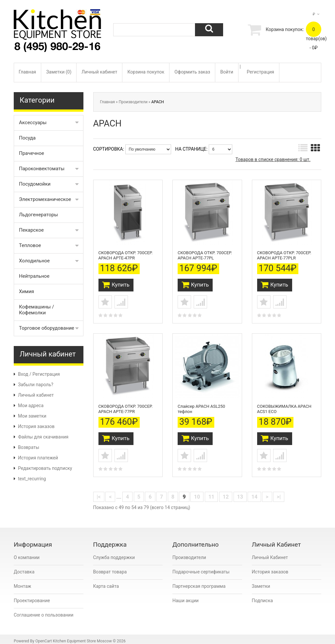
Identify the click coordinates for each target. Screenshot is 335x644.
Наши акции (185, 596)
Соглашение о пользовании (44, 610)
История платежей (38, 458)
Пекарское (31, 230)
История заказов (36, 426)
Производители (133, 102)
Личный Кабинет (270, 553)
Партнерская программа (199, 582)
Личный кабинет (99, 72)
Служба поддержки (114, 553)
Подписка (263, 596)
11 (211, 492)
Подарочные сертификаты (201, 567)
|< (99, 492)
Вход (23, 374)
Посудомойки (35, 184)
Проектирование (32, 596)
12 (226, 492)
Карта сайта (106, 582)
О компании (27, 553)
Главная (27, 72)
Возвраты (29, 447)
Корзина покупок (146, 72)
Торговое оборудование (47, 328)
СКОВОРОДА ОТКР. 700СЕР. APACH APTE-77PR (126, 405)
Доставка (24, 567)
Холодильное (34, 261)
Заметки (261, 582)
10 (197, 492)
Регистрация (260, 72)
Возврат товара (110, 567)
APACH (158, 102)
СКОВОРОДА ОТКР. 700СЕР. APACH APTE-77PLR (284, 254)
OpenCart (44, 636)
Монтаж (22, 582)
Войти (227, 72)
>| (279, 492)
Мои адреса (31, 405)
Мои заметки (32, 416)
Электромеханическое (45, 199)
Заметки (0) (59, 72)
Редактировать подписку (45, 468)
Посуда (27, 138)
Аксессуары (33, 123)
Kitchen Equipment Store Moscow (82, 636)
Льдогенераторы (38, 215)
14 (254, 492)
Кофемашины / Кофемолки (36, 310)
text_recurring (32, 479)
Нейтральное (34, 276)
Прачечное (32, 153)
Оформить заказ (192, 72)
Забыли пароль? (36, 385)
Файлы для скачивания (43, 437)
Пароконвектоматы (42, 169)
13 (240, 492)
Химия (26, 291)
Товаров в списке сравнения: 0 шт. (273, 159)
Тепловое (30, 245)
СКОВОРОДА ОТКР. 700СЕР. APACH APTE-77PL (205, 254)
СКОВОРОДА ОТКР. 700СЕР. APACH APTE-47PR (126, 254)
